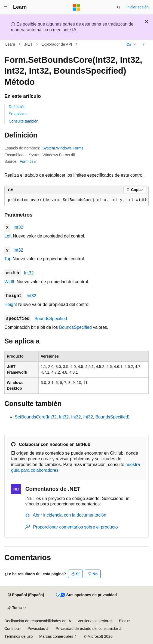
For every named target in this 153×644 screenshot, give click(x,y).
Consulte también (24, 121)
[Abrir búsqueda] (119, 7)
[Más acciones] (144, 44)
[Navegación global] (5, 7)
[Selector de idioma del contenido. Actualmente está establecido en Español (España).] (26, 595)
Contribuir (13, 629)
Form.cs (27, 161)
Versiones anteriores (95, 621)
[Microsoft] (76, 7)
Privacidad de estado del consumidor (87, 629)
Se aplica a (18, 114)
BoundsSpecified (51, 319)
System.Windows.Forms (63, 148)
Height (11, 304)
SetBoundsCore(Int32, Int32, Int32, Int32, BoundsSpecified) (72, 417)
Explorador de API (57, 44)
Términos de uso (19, 636)
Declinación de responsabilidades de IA (38, 621)
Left (8, 236)
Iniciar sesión (137, 7)
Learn (10, 44)
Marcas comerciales (56, 636)
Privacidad (36, 629)
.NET (28, 44)
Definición (17, 107)
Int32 (19, 227)
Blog (123, 621)
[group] (76, 200)
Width (10, 282)
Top (8, 259)
